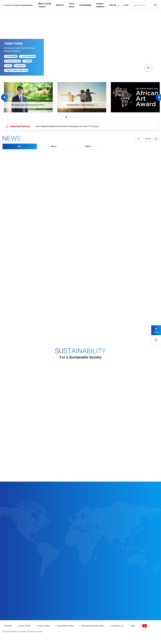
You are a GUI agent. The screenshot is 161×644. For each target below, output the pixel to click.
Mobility (27, 61)
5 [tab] (83, 117)
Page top (156, 341)
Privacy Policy (46, 632)
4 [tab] (78, 117)
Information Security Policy (97, 632)
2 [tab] (70, 117)
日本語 (126, 5)
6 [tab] (87, 117)
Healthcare (19, 66)
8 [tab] (95, 117)
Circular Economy (12, 61)
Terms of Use (26, 632)
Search (155, 5)
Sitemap (8, 632)
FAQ (139, 632)
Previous (5, 97)
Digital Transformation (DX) (16, 70)
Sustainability (11, 56)
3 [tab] (74, 117)
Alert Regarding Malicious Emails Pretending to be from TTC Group (68, 126)
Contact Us (121, 632)
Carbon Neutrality (27, 56)
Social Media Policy (68, 632)
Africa (8, 66)
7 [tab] (91, 117)
